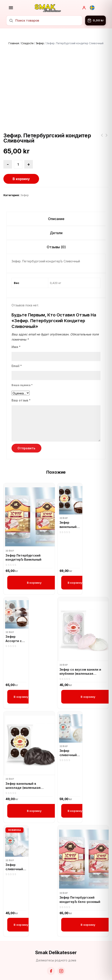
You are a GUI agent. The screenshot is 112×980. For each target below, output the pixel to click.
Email (17, 353)
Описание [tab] (56, 206)
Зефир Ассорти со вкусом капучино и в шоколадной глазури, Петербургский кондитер (16, 626)
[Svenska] (92, 8)
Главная (14, 43)
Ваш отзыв (21, 387)
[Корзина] (95, 21)
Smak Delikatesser (56, 939)
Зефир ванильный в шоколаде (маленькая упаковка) (23, 773)
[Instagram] (61, 958)
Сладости (27, 43)
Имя (16, 334)
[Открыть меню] (11, 8)
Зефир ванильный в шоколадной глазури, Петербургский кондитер (70, 512)
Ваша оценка (22, 372)
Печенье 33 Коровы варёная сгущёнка (102, 125)
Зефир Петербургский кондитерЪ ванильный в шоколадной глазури (106, 125)
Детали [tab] (56, 220)
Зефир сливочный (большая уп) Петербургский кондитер (70, 740)
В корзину (21, 166)
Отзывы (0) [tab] (56, 234)
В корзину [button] (34, 570)
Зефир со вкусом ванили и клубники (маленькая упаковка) (80, 659)
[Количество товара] (18, 151)
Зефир (40, 43)
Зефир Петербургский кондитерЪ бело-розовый (80, 887)
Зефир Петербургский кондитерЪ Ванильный (23, 544)
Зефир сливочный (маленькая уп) (15, 854)
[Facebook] (51, 958)
